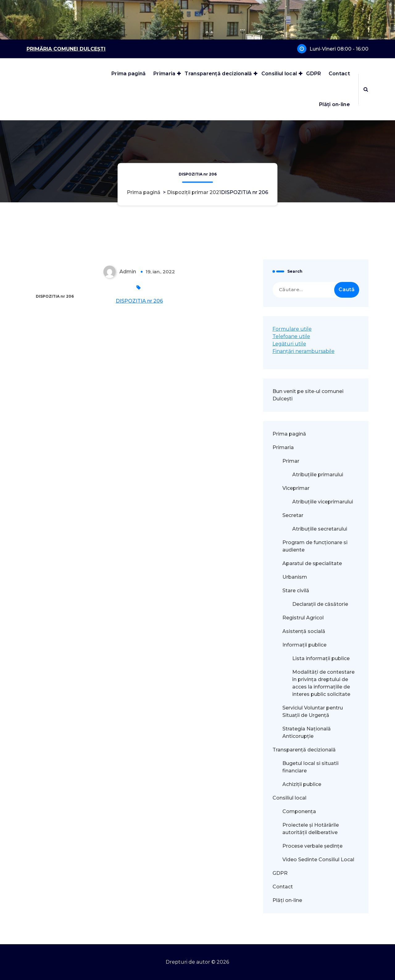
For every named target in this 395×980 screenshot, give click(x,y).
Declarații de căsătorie (320, 604)
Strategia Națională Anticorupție (307, 732)
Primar (291, 461)
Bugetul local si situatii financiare (310, 767)
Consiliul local (279, 74)
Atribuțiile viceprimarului (323, 502)
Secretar (293, 515)
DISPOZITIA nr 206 (139, 301)
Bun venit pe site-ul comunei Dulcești (308, 395)
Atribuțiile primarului (318, 475)
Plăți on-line (335, 104)
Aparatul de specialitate (312, 563)
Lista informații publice (321, 658)
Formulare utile (292, 329)
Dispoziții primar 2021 (194, 193)
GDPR (314, 74)
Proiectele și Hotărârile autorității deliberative (311, 829)
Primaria (164, 74)
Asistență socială (304, 631)
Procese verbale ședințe (312, 846)
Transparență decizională (218, 74)
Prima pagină (129, 74)
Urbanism (295, 577)
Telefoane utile (291, 336)
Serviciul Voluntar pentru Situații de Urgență (313, 711)
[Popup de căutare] (366, 89)
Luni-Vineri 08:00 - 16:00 (339, 49)
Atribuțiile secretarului (320, 529)
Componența (299, 811)
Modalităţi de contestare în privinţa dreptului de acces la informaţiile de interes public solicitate (323, 683)
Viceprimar (296, 488)
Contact (339, 74)
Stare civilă (296, 591)
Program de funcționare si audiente (315, 546)
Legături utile (289, 344)
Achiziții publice (302, 784)
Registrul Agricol (304, 618)
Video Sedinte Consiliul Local (318, 860)
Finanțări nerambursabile (304, 351)
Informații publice (304, 645)
